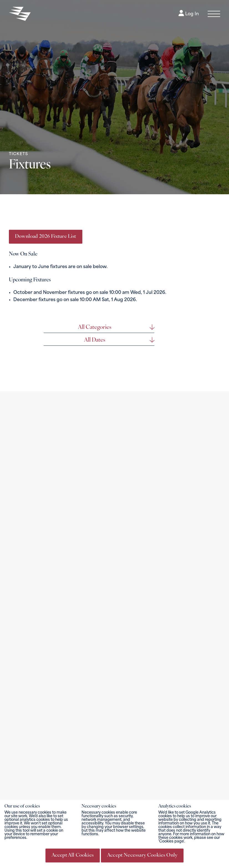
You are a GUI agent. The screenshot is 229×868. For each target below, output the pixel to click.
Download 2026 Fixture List (46, 237)
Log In (189, 14)
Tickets (18, 154)
